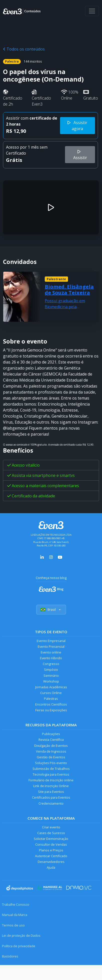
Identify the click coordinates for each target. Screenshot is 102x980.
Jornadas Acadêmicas (51, 687)
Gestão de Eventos (51, 757)
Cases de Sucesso (51, 833)
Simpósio (51, 670)
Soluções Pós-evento (51, 763)
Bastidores (10, 956)
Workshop (51, 681)
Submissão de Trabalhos (51, 769)
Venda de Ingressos (51, 751)
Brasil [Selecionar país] (51, 609)
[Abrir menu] (92, 11)
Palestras (51, 699)
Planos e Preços (51, 850)
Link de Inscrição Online (51, 786)
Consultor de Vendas (51, 844)
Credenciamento (51, 803)
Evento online (51, 652)
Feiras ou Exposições (51, 710)
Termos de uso (13, 925)
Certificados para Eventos (51, 797)
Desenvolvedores (51, 862)
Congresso (51, 664)
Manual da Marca (15, 915)
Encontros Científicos (51, 704)
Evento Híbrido (51, 658)
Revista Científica (51, 740)
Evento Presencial (51, 646)
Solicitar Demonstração (51, 839)
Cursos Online (51, 693)
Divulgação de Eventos (51, 746)
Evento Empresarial (51, 641)
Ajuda (51, 867)
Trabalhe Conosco (16, 904)
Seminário (51, 676)
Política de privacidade (19, 946)
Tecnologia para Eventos (51, 774)
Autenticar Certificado (51, 856)
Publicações (51, 734)
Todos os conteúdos (24, 49)
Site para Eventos (51, 792)
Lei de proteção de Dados (21, 935)
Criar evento (51, 827)
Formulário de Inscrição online (51, 780)
